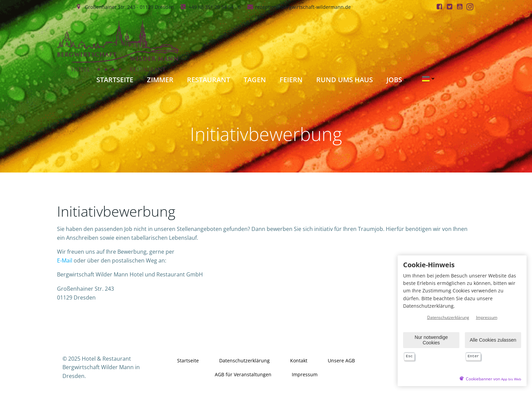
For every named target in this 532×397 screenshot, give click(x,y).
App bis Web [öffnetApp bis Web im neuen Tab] (511, 379)
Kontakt (299, 360)
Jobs (397, 80)
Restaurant (208, 80)
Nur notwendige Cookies (431, 340)
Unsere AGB (341, 360)
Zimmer (160, 80)
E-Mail (65, 260)
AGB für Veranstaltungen (243, 374)
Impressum (305, 374)
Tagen (255, 80)
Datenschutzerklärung (244, 360)
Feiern (291, 80)
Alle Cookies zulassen (493, 340)
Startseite (115, 80)
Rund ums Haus (345, 80)
